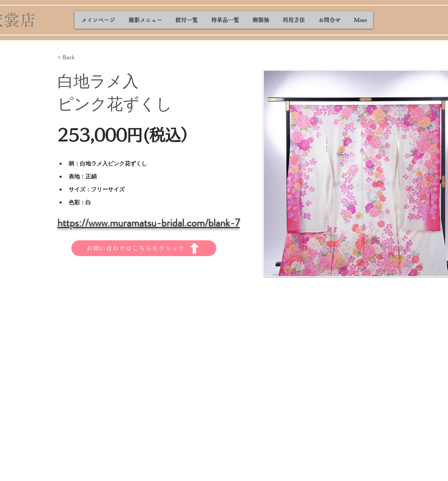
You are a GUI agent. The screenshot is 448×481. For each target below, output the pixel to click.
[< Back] (71, 58)
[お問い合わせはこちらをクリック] (144, 248)
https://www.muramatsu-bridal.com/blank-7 (149, 223)
